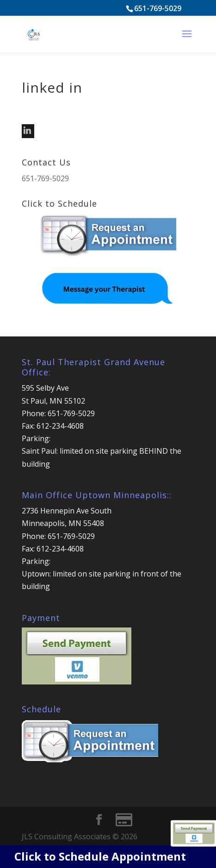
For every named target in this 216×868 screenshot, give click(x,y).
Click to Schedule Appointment (100, 856)
